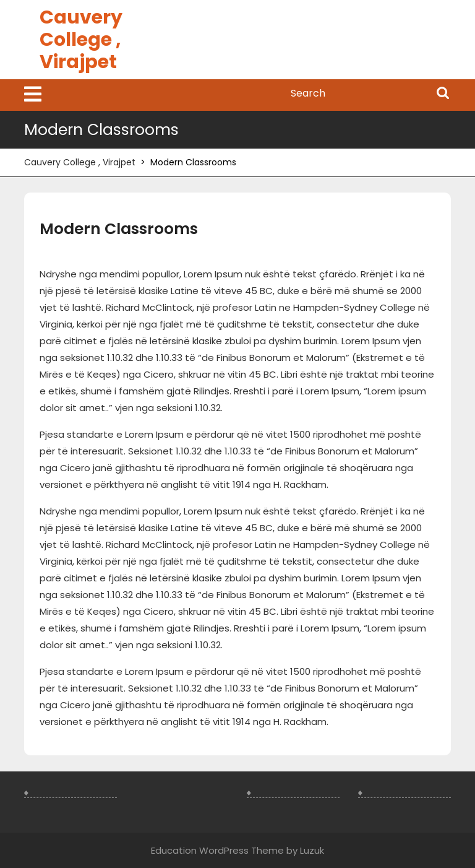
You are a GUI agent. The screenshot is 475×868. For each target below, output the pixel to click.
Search (443, 94)
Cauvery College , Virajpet (81, 40)
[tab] (33, 95)
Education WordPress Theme (217, 850)
